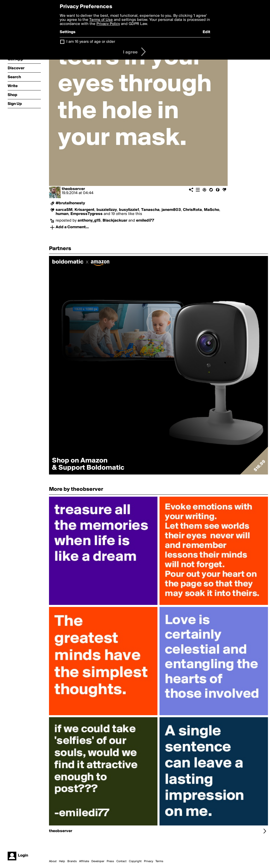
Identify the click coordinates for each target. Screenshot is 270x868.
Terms (159, 861)
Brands (72, 861)
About (53, 861)
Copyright (135, 861)
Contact (121, 861)
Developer (98, 861)
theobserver (73, 189)
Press (110, 861)
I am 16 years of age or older (91, 42)
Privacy (149, 861)
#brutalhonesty (70, 203)
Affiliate (84, 861)
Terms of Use (101, 20)
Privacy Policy (108, 24)
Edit (206, 32)
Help (62, 861)
